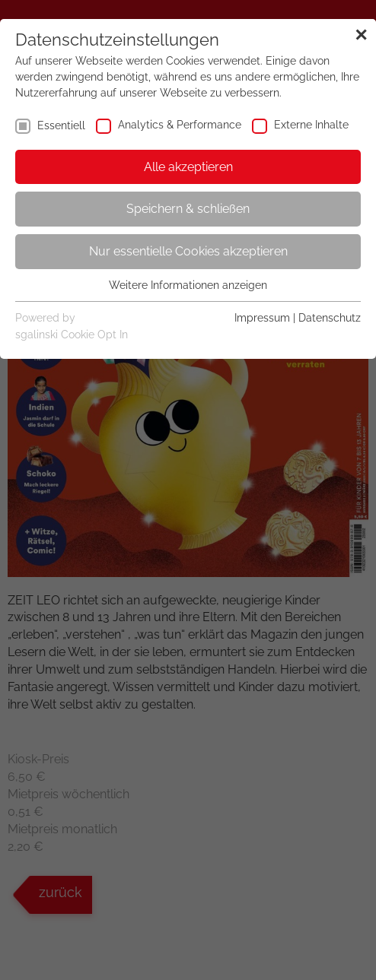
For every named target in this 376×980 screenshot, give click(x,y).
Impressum (262, 318)
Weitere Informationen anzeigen (188, 285)
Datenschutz (330, 318)
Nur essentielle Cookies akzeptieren (188, 251)
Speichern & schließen (188, 209)
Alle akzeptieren (188, 167)
